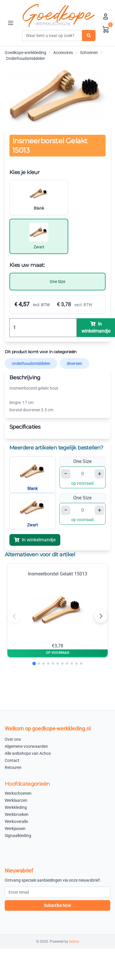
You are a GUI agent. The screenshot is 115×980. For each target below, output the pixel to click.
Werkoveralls (16, 821)
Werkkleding (16, 807)
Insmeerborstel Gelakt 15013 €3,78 (58, 610)
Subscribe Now (57, 905)
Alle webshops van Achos (28, 753)
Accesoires (63, 53)
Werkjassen (15, 829)
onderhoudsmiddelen (31, 363)
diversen (74, 363)
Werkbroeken (17, 814)
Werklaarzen (16, 800)
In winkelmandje (35, 540)
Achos (74, 942)
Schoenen (89, 53)
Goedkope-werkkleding (25, 53)
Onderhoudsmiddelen (25, 58)
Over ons (13, 739)
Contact (12, 760)
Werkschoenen (18, 793)
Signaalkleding (18, 836)
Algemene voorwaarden (26, 746)
